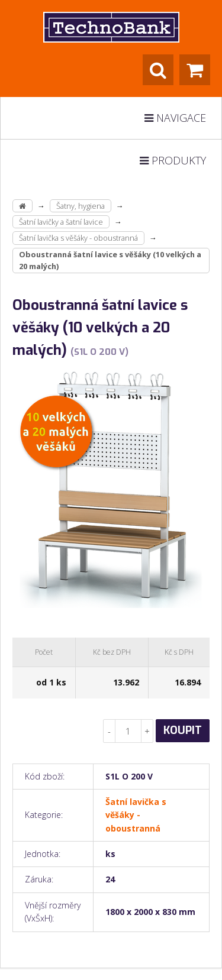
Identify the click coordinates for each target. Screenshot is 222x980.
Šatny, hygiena (81, 206)
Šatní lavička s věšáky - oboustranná (78, 238)
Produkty (173, 160)
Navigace (175, 118)
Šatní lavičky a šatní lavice (61, 222)
